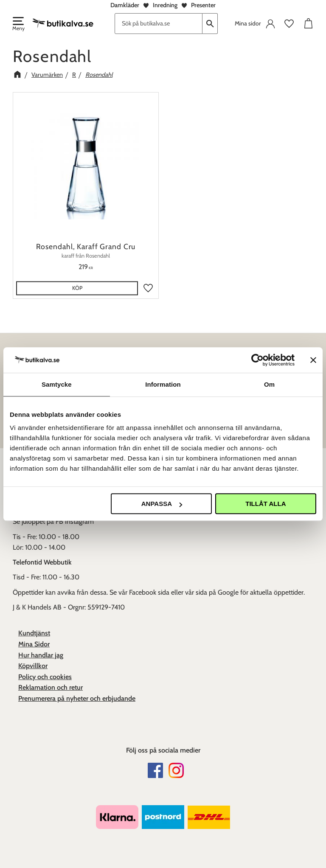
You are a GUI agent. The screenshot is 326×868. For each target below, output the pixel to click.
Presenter (203, 5)
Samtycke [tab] (57, 384)
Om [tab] (269, 384)
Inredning (165, 5)
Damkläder (125, 5)
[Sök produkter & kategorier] (159, 24)
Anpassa (162, 504)
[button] (18, 25)
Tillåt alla (266, 504)
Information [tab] (163, 384)
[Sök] (210, 24)
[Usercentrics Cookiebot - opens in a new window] (257, 360)
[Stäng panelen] (313, 360)
